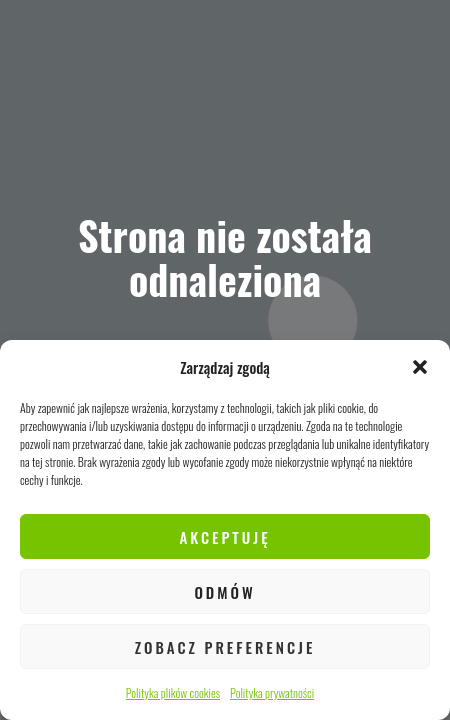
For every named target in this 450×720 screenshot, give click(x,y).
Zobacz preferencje (225, 647)
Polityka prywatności (272, 692)
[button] (420, 367)
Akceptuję (224, 537)
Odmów (224, 592)
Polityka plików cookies (173, 692)
